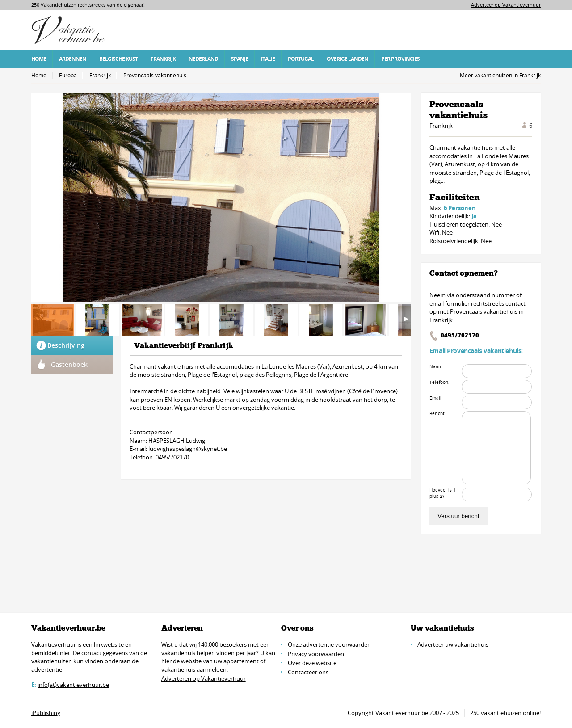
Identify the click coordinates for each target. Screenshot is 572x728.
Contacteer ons (308, 672)
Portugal (301, 59)
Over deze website (312, 663)
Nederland (203, 59)
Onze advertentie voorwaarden (329, 644)
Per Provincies (400, 59)
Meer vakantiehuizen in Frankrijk (500, 75)
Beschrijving (66, 345)
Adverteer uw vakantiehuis (453, 644)
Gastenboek (69, 364)
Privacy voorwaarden (316, 654)
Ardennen (73, 59)
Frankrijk (163, 59)
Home (39, 59)
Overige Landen (347, 59)
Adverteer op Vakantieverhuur (506, 5)
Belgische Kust (118, 59)
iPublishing (46, 713)
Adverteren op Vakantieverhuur (204, 678)
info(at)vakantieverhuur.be (73, 685)
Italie (268, 59)
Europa (68, 75)
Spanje (240, 59)
